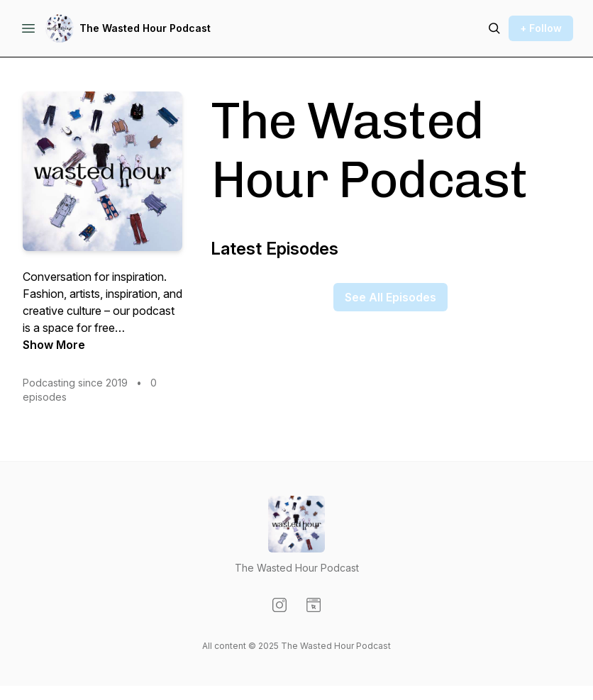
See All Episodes (390, 297)
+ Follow (541, 28)
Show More (54, 345)
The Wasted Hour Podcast (145, 28)
